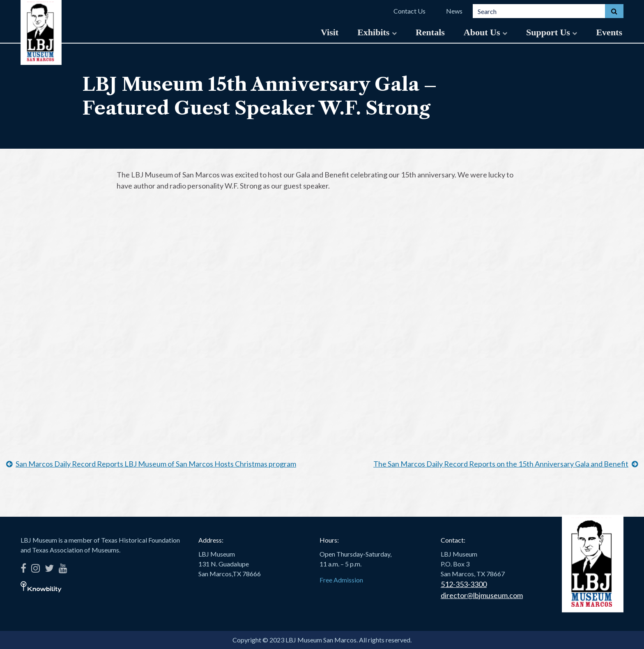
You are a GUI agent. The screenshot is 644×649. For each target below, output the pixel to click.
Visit (330, 32)
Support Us (552, 32)
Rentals (430, 32)
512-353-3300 (464, 584)
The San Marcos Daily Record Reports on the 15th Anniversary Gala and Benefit (501, 464)
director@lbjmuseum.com (482, 595)
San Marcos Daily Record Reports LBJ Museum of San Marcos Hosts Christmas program (156, 464)
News (454, 11)
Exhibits (377, 32)
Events (609, 32)
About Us (485, 32)
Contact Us (409, 11)
